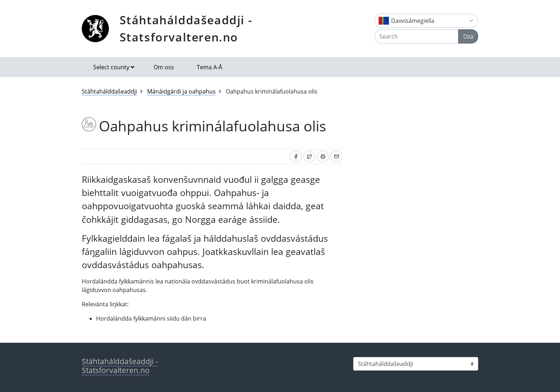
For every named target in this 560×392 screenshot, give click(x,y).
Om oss (164, 67)
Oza (468, 36)
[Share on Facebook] (296, 157)
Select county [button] (111, 67)
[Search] (416, 36)
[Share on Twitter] (309, 157)
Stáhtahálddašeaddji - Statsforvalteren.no (186, 28)
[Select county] (416, 364)
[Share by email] (336, 157)
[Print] (323, 157)
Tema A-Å (209, 67)
